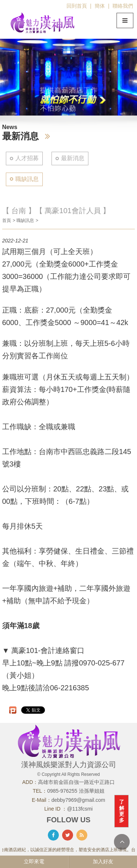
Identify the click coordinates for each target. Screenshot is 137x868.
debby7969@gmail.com (78, 800)
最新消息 (73, 158)
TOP (122, 842)
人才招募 (27, 158)
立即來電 (34, 861)
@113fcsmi (80, 809)
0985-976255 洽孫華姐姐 (76, 791)
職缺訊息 (27, 179)
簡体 (100, 6)
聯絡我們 (123, 6)
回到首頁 (77, 6)
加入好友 (103, 861)
